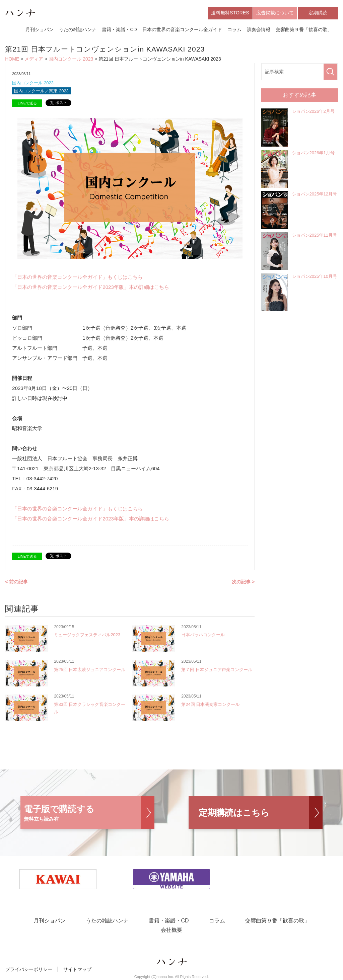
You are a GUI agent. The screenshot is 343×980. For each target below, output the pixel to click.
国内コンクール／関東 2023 (41, 91)
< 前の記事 (16, 582)
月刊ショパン (40, 29)
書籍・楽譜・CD (119, 29)
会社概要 (171, 930)
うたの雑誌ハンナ (78, 29)
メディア (34, 59)
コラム (234, 29)
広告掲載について (275, 13)
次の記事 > (243, 582)
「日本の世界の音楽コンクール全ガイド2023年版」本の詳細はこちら (90, 287)
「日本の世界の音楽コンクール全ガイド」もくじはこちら (77, 277)
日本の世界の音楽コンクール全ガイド (182, 29)
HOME (12, 59)
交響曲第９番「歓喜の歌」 (304, 29)
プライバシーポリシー (29, 969)
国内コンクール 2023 (71, 59)
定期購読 (318, 13)
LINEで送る (27, 103)
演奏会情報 (259, 29)
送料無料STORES (230, 13)
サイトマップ (77, 969)
